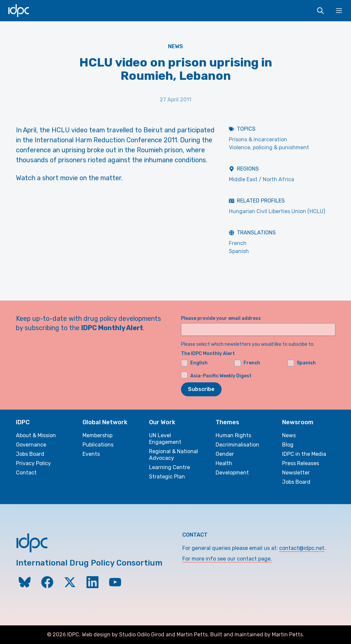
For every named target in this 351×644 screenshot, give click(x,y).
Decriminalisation (237, 445)
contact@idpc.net (302, 548)
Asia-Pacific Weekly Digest (221, 376)
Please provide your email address (221, 318)
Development (232, 473)
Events (91, 454)
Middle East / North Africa (262, 179)
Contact (26, 473)
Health (224, 463)
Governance (31, 445)
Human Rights (233, 435)
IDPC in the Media (304, 454)
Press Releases (301, 463)
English (194, 363)
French (238, 243)
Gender (225, 454)
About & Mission (36, 435)
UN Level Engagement (165, 439)
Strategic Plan (167, 477)
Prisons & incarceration (258, 139)
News (175, 46)
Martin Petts (192, 635)
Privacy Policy (33, 463)
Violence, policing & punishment (269, 147)
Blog (288, 445)
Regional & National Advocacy (174, 455)
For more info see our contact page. (227, 559)
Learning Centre (170, 467)
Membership (97, 435)
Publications (98, 445)
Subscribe (201, 389)
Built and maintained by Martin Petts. (257, 635)
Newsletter (296, 473)
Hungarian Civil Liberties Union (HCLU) (277, 211)
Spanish (239, 251)
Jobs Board (30, 454)
